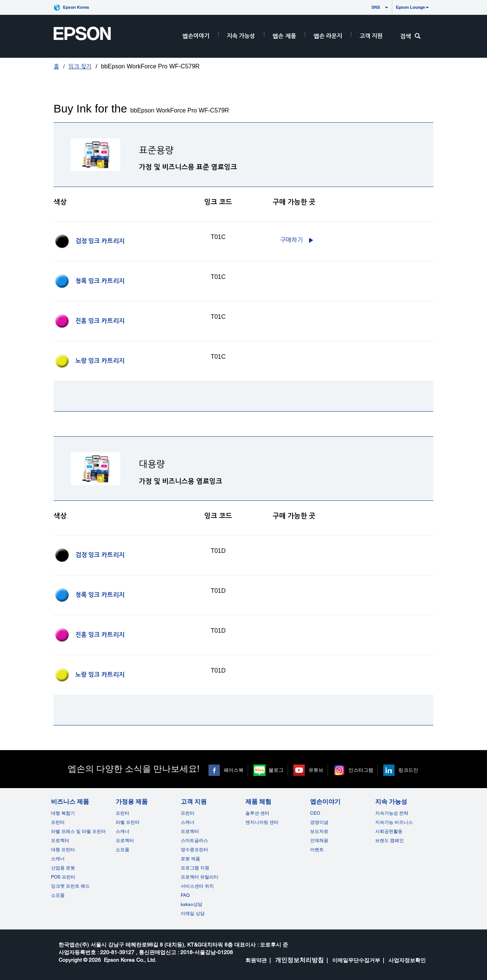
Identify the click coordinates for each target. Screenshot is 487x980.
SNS (369, 7)
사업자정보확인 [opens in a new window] (407, 960)
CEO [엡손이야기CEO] (315, 813)
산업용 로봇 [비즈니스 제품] (63, 868)
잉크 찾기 (80, 66)
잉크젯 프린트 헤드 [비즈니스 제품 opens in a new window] (70, 886)
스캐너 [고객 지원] (188, 822)
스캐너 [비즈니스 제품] (58, 859)
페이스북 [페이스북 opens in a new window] (234, 770)
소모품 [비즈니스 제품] (58, 895)
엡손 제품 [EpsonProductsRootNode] (284, 36)
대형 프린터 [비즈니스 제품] (63, 850)
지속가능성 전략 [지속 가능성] (392, 813)
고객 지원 (371, 36)
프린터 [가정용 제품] (123, 813)
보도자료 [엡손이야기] (319, 831)
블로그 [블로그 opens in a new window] (276, 770)
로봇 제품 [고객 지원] (190, 859)
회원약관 (256, 960)
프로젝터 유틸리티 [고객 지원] (200, 877)
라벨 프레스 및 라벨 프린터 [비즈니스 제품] (78, 831)
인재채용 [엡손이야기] (319, 841)
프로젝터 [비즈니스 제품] (60, 841)
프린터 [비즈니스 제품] (58, 822)
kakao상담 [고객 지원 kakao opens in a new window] (192, 904)
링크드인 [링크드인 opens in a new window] (408, 770)
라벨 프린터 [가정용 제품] (128, 822)
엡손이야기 (196, 36)
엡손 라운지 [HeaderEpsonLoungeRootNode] (328, 36)
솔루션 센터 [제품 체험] (257, 813)
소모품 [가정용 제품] (123, 850)
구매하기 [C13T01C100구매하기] (291, 240)
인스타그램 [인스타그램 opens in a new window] (361, 770)
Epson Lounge (412, 7)
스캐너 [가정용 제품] (123, 831)
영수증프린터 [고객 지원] (194, 850)
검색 (410, 36)
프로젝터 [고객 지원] (190, 831)
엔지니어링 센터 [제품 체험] (262, 822)
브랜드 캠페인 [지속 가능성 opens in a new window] (389, 841)
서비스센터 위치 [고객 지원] (197, 886)
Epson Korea (76, 7)
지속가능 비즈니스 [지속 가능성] (394, 822)
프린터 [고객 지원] (188, 813)
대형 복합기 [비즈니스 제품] (63, 813)
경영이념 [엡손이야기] (319, 822)
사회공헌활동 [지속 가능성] (389, 831)
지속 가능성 (241, 36)
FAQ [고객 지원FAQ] (185, 895)
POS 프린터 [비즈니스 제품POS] (63, 877)
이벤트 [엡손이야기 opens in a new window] (317, 850)
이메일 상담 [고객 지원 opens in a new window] (193, 914)
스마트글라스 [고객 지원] (194, 841)
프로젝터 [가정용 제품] (125, 841)
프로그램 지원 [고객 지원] (195, 868)
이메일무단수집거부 (356, 960)
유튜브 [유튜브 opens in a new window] (316, 770)
